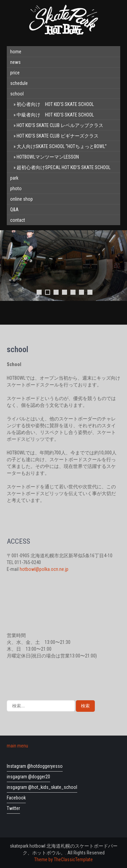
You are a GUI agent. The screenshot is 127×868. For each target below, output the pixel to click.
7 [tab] (90, 292)
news (15, 62)
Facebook (16, 798)
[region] (63, 274)
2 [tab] (48, 292)
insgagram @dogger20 (28, 777)
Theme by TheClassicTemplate (63, 860)
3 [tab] (56, 292)
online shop (22, 199)
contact (18, 220)
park (14, 178)
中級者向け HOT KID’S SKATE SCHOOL (55, 115)
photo (16, 188)
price (15, 73)
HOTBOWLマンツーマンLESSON (48, 157)
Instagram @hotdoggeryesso (35, 766)
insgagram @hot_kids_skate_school (42, 787)
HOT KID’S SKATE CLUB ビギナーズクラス (58, 136)
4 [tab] (65, 292)
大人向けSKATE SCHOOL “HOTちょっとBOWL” (62, 146)
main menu (17, 746)
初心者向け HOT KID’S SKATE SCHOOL (55, 104)
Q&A (14, 210)
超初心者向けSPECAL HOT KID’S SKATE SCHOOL (63, 167)
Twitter (13, 808)
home (16, 52)
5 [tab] (73, 292)
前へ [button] (7, 266)
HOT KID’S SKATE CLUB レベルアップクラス (60, 125)
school (17, 94)
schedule (19, 83)
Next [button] (120, 266)
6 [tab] (81, 292)
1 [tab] (39, 292)
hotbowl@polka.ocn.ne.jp (44, 569)
